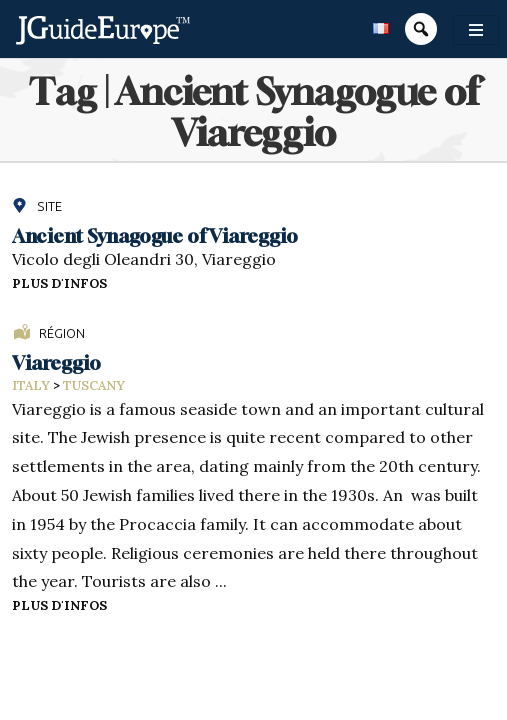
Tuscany (94, 385)
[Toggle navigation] (476, 30)
